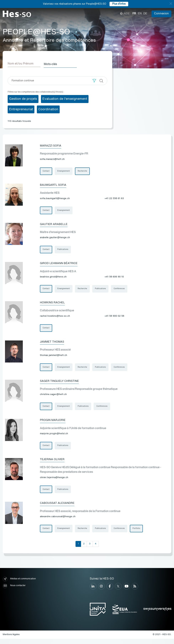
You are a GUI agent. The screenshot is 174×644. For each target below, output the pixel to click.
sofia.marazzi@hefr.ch (52, 159)
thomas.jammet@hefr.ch (54, 358)
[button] (94, 80)
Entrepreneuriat (21, 109)
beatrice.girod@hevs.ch (53, 278)
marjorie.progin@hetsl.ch (54, 437)
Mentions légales (11, 640)
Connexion (161, 14)
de (145, 14)
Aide (125, 14)
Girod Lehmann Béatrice (60, 264)
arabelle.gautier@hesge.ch (55, 238)
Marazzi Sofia (51, 145)
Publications (63, 250)
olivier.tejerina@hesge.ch (54, 482)
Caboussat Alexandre (58, 508)
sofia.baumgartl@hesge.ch (55, 199)
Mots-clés (53, 64)
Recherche (83, 171)
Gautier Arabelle (54, 225)
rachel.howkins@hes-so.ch (55, 318)
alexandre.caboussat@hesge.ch (58, 521)
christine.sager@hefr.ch (53, 398)
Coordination (48, 109)
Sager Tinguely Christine (61, 384)
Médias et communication (19, 584)
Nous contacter (14, 591)
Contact (46, 171)
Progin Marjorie (53, 424)
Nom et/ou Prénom (21, 64)
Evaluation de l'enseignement (65, 98)
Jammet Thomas (53, 344)
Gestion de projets (23, 98)
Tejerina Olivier (53, 463)
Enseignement (64, 171)
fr (134, 14)
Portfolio (138, 534)
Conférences (121, 290)
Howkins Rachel (53, 304)
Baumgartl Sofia (54, 185)
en (140, 14)
